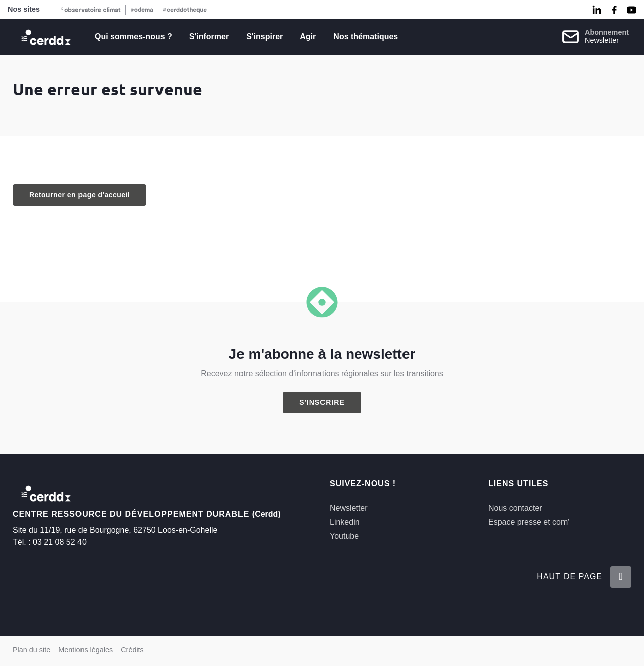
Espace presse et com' (529, 522)
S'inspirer (264, 36)
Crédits (132, 650)
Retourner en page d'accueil (79, 195)
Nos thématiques (366, 36)
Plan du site (31, 650)
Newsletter (349, 508)
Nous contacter (515, 508)
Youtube (344, 536)
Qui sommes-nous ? (133, 36)
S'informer (209, 36)
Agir (308, 36)
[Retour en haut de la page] (621, 577)
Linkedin (345, 522)
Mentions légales (86, 650)
